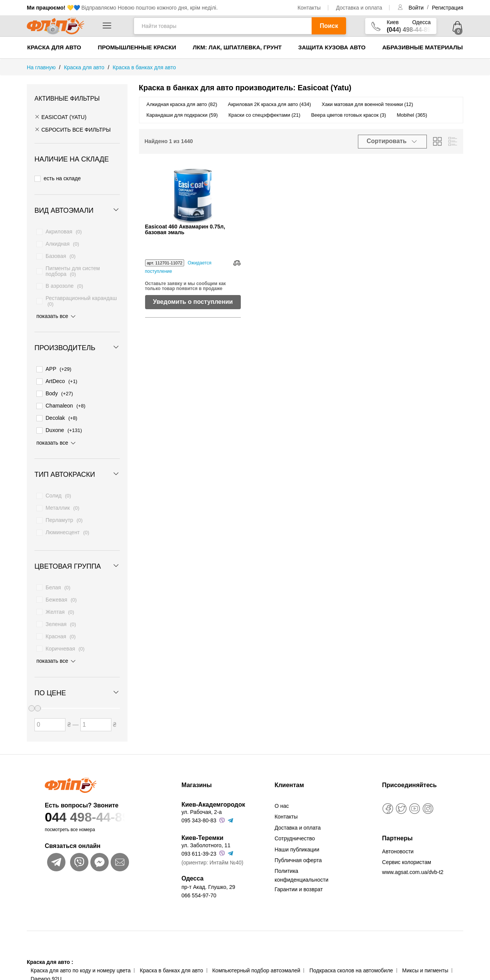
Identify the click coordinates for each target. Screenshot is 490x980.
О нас (282, 799)
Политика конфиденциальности (301, 869)
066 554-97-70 (199, 889)
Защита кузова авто (332, 47)
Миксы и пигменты (425, 964)
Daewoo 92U (46, 972)
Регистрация (448, 8)
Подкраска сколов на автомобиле (351, 964)
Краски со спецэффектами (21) (265, 115)
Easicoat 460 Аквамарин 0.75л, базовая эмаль (185, 230)
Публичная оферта (298, 853)
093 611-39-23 (199, 847)
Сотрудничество (295, 832)
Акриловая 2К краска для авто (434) (269, 104)
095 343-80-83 (199, 814)
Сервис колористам (407, 856)
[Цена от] (50, 719)
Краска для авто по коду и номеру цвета (81, 964)
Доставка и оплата (359, 8)
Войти (417, 8)
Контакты (309, 8)
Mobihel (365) (412, 115)
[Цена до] (96, 719)
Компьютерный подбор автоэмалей (256, 964)
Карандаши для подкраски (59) (182, 115)
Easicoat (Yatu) (60, 117)
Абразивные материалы (422, 47)
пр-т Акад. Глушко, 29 (208, 880)
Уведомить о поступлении (193, 302)
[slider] (38, 703)
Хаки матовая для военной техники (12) (367, 104)
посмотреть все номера (70, 823)
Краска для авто (54, 47)
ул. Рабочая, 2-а (202, 806)
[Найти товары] (223, 26)
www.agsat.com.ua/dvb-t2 (413, 865)
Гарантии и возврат (299, 883)
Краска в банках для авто (171, 964)
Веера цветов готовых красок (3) (349, 115)
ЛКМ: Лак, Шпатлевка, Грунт (237, 47)
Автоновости (398, 845)
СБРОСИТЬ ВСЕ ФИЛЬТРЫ (73, 130)
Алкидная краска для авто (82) (182, 104)
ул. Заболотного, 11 (206, 838)
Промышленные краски (137, 47)
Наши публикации (297, 843)
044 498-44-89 (98, 811)
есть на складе (58, 178)
